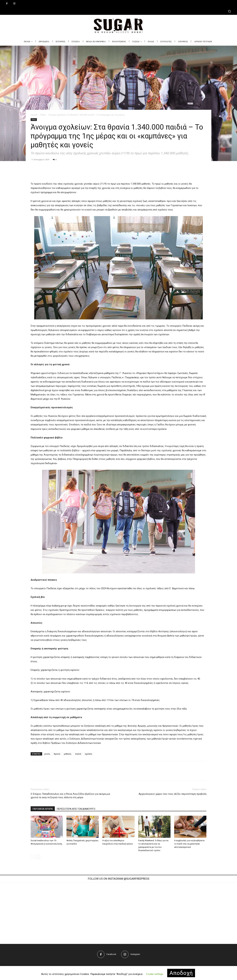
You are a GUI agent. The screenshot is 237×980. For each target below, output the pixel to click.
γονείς (47, 754)
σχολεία (88, 754)
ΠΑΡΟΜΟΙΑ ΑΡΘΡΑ (43, 809)
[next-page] (38, 857)
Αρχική (34, 115)
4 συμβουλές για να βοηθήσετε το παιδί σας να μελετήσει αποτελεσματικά (189, 844)
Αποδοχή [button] (181, 973)
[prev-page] (33, 857)
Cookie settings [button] (155, 974)
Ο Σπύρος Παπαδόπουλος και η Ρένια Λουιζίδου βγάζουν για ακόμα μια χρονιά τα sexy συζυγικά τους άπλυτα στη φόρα (70, 796)
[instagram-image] (70, 911)
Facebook (111, 954)
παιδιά (78, 754)
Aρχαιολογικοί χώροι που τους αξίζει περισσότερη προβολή (172, 794)
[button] (118, 11)
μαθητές (68, 754)
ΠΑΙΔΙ (43, 115)
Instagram (135, 954)
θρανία (57, 754)
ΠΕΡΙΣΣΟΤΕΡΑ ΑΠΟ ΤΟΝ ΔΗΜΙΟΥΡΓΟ (76, 809)
